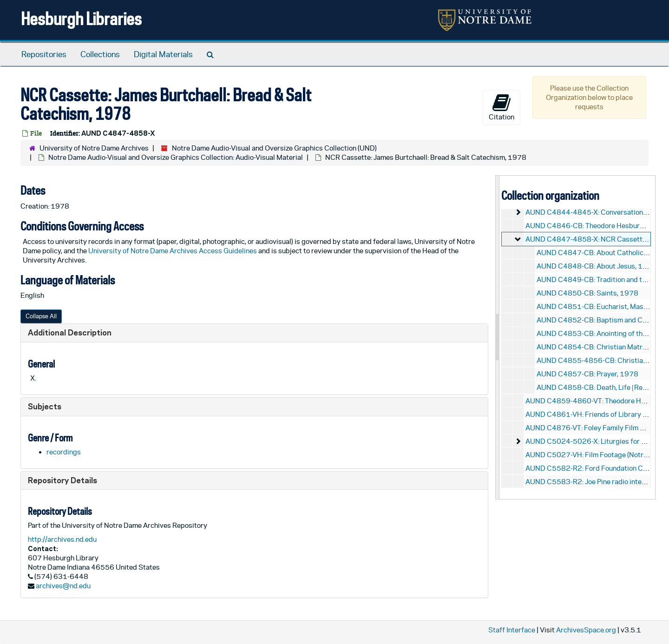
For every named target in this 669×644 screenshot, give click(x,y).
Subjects (45, 406)
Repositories (44, 54)
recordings (64, 452)
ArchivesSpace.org (586, 630)
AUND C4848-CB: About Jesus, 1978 (597, 266)
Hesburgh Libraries (81, 18)
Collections (100, 54)
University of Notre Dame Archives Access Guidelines (173, 251)
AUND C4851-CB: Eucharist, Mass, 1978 (603, 306)
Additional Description (70, 332)
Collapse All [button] (41, 316)
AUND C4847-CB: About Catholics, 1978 (603, 253)
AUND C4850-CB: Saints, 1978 (587, 293)
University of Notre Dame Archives (94, 148)
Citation (502, 107)
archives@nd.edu (63, 586)
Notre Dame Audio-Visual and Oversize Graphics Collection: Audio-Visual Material (176, 157)
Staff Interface (512, 630)
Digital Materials (163, 54)
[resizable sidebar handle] (498, 337)
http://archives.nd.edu (62, 539)
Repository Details (62, 480)
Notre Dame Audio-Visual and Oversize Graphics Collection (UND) (274, 148)
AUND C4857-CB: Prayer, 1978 (587, 374)
